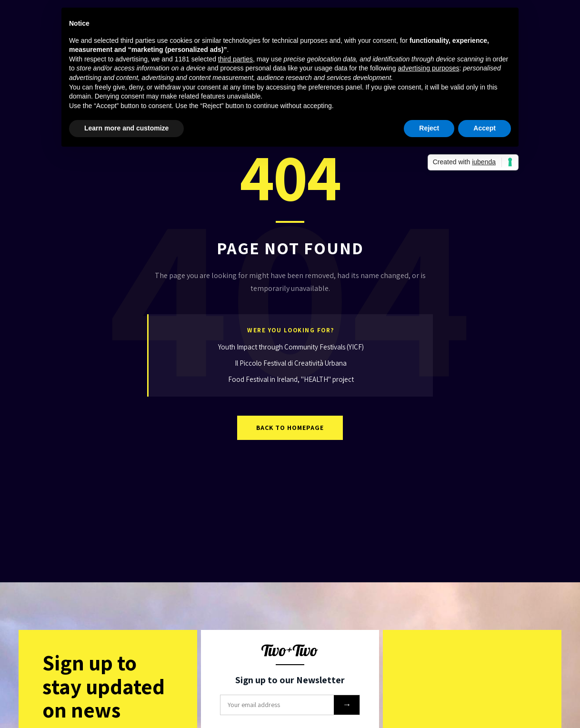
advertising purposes (428, 68)
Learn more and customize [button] (126, 128)
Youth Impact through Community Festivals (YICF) (291, 347)
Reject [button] (429, 128)
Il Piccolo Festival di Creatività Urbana (291, 363)
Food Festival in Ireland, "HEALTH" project (291, 379)
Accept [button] (485, 128)
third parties (235, 59)
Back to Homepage (290, 428)
